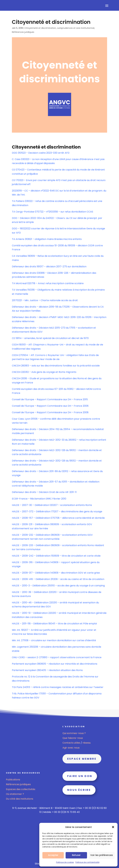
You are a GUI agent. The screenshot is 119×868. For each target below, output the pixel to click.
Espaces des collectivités (21, 789)
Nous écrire (79, 790)
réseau (87, 743)
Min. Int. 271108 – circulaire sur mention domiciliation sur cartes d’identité (54, 640)
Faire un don (80, 776)
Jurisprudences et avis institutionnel (76, 28)
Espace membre (82, 759)
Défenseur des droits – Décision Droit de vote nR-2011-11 (44, 492)
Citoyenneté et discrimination (40, 28)
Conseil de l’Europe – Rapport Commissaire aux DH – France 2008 (50, 412)
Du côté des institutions (20, 799)
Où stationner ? (15, 794)
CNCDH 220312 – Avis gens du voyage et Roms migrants (44, 372)
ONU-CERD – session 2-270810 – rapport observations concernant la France (57, 657)
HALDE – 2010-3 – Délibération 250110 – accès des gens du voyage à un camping (58, 586)
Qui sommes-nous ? (74, 733)
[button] (113, 827)
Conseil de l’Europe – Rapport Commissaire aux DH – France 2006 (50, 406)
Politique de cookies (65, 862)
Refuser (76, 855)
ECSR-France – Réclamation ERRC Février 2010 (39, 499)
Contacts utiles (72, 743)
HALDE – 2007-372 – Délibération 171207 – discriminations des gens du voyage (57, 511)
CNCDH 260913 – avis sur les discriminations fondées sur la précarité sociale (56, 366)
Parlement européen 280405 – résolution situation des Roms (47, 670)
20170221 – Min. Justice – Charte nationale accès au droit (45, 300)
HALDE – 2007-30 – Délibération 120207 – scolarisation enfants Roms (52, 505)
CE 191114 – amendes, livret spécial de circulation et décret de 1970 (50, 338)
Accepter (53, 855)
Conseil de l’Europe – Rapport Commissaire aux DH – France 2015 (50, 399)
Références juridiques (23, 32)
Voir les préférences (102, 855)
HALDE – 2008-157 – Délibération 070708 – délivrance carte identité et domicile (58, 518)
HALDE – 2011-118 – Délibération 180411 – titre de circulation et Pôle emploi (54, 624)
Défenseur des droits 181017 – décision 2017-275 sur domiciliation (49, 267)
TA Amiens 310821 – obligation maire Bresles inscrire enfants (47, 239)
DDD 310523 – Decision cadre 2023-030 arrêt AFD (41, 153)
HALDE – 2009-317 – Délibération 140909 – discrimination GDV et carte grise (56, 573)
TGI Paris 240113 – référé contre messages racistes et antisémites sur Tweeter (58, 687)
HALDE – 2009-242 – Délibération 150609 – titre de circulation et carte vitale (56, 556)
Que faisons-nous (73, 738)
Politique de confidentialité (87, 862)
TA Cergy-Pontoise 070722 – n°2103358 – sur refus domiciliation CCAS (53, 212)
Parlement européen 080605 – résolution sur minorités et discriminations (55, 664)
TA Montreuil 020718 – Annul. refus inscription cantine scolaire (48, 283)
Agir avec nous (71, 748)
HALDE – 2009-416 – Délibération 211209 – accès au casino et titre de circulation (58, 579)
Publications (13, 780)
